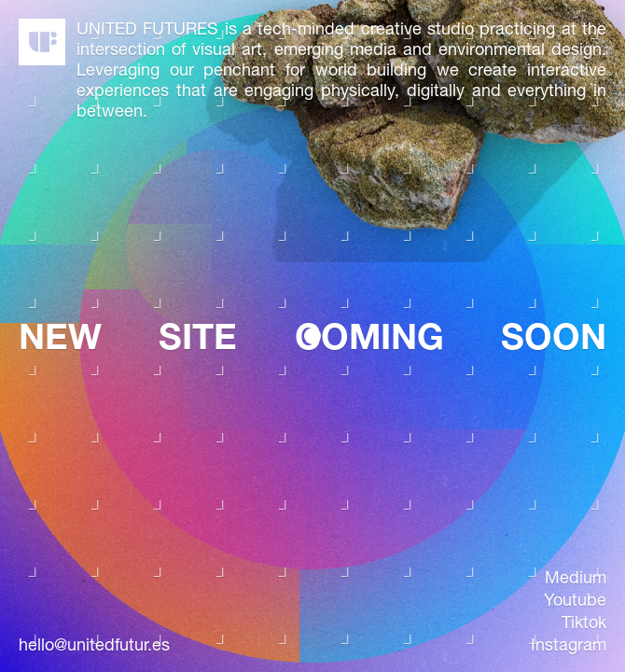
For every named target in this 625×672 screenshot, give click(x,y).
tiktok (584, 623)
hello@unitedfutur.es (94, 645)
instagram (569, 645)
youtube (575, 600)
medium (576, 578)
